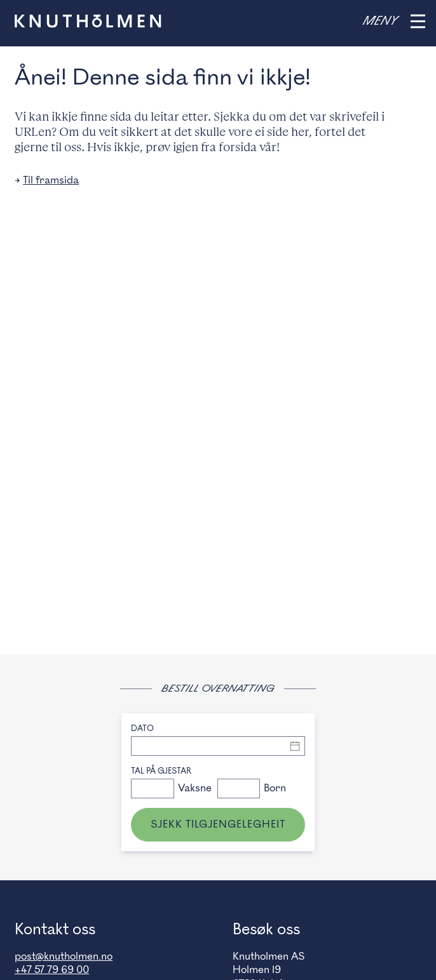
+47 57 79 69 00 (52, 970)
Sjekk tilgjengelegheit (218, 824)
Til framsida (51, 180)
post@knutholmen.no (64, 957)
